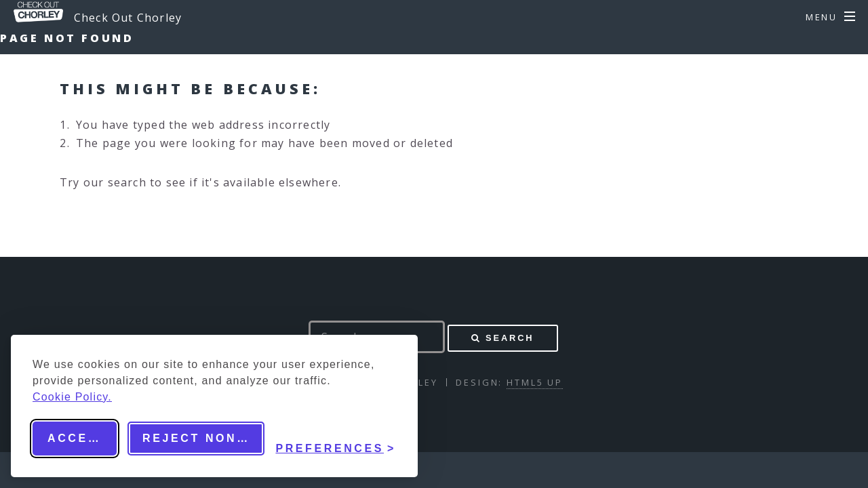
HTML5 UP (535, 382)
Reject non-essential (203, 438)
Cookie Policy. (72, 397)
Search (510, 338)
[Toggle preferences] (336, 439)
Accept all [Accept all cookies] (82, 438)
